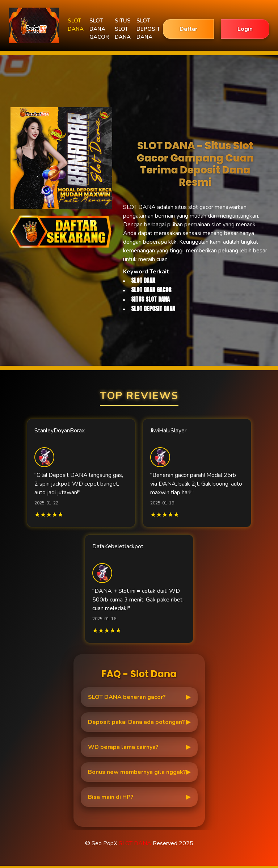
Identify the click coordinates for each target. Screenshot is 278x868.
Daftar (188, 29)
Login (245, 29)
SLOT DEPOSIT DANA (148, 29)
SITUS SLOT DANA (123, 29)
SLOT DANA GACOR (99, 29)
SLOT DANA (76, 25)
